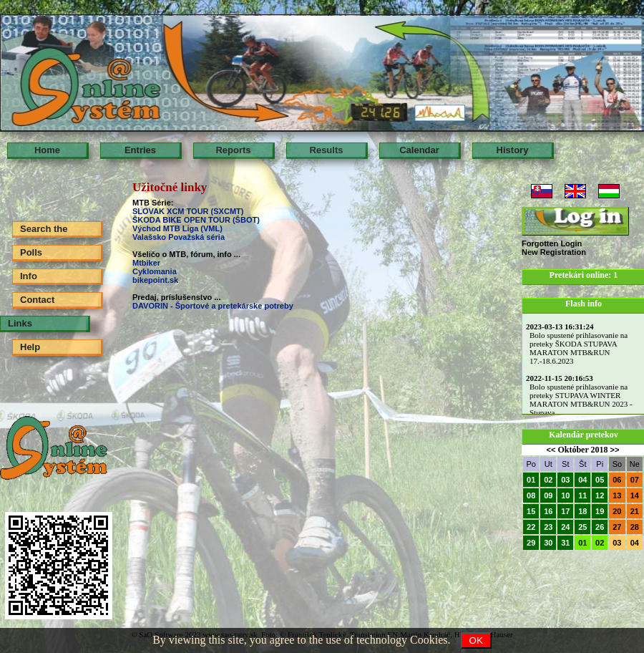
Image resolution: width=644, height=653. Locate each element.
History (513, 150)
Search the (44, 229)
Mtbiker (146, 263)
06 (617, 480)
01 (531, 480)
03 (565, 480)
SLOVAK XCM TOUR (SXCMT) (188, 211)
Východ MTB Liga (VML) (177, 228)
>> (615, 450)
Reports (233, 150)
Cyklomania (155, 271)
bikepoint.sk (155, 280)
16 (548, 511)
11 (582, 495)
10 (565, 495)
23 (548, 527)
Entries (140, 150)
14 (635, 495)
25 (582, 527)
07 (635, 480)
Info (29, 276)
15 (531, 511)
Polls (31, 252)
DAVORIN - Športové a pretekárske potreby (213, 306)
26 (600, 527)
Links (20, 323)
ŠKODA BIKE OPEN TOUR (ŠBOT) (197, 220)
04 (582, 480)
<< (551, 450)
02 (548, 480)
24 (565, 527)
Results (327, 150)
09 (548, 495)
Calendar (419, 150)
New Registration (554, 252)
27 (617, 527)
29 (531, 543)
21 (635, 511)
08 (531, 495)
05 (600, 480)
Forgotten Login (552, 243)
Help (30, 347)
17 (565, 511)
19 (600, 511)
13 (617, 495)
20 (617, 511)
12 (600, 495)
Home (47, 150)
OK (476, 640)
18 (582, 511)
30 (548, 543)
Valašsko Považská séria (179, 237)
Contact (37, 300)
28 (635, 527)
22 (531, 527)
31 (565, 543)
